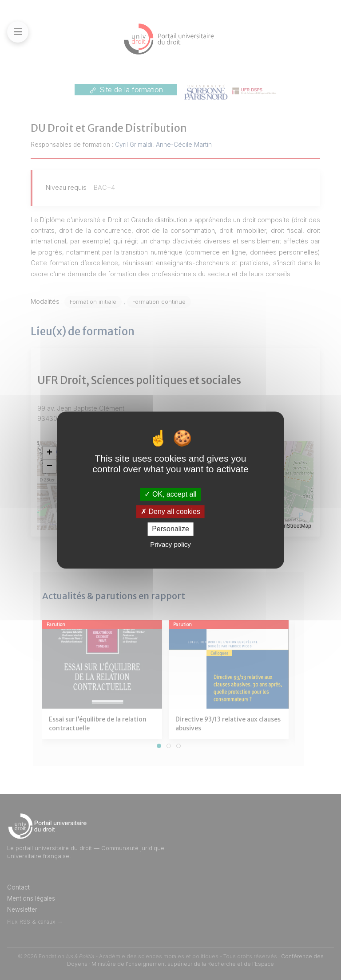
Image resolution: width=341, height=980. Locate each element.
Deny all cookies (170, 512)
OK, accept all (170, 494)
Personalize (170, 529)
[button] (49, 453)
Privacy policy (170, 544)
